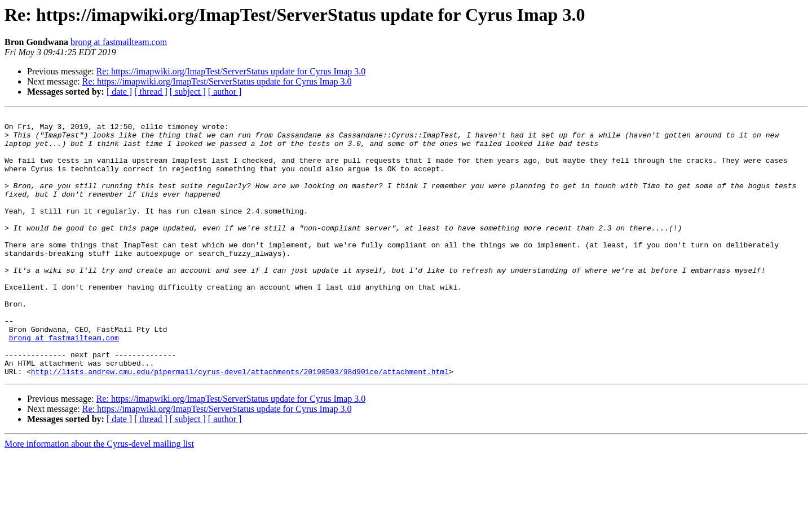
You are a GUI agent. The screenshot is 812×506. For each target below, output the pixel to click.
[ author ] (225, 92)
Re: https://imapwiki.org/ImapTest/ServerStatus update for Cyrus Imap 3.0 (231, 71)
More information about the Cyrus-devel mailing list (99, 496)
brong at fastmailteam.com (119, 42)
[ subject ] (188, 92)
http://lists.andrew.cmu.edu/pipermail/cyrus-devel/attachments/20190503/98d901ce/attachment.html (240, 424)
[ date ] (119, 92)
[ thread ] (151, 92)
